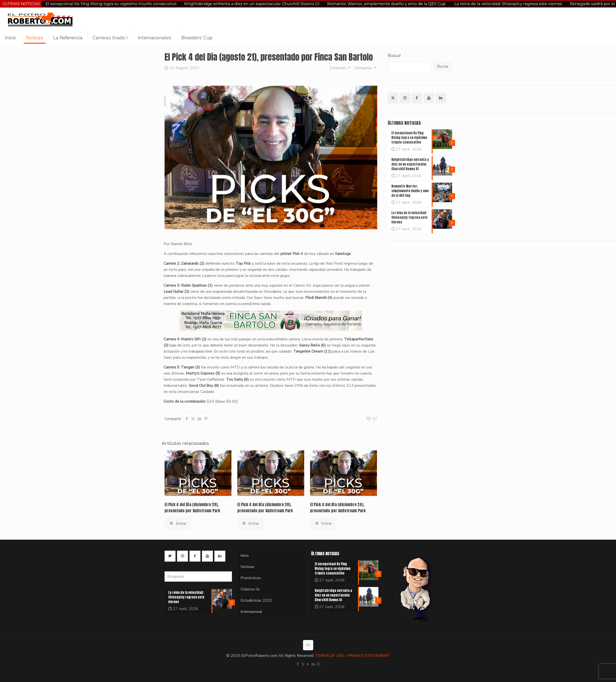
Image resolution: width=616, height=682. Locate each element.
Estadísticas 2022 (256, 600)
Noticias (247, 567)
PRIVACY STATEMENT (369, 656)
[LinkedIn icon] (313, 664)
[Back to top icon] (308, 645)
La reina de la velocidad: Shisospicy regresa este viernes (508, 4)
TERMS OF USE (330, 656)
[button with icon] (393, 98)
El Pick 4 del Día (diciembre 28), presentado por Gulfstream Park (265, 508)
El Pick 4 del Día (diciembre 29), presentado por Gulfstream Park (192, 508)
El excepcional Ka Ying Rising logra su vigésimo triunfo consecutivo (111, 4)
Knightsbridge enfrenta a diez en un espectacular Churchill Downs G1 (252, 4)
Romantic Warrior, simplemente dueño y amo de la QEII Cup (387, 4)
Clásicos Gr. (250, 589)
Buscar (394, 55)
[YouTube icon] (308, 664)
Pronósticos (251, 578)
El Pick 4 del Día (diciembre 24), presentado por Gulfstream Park (338, 508)
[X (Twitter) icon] (303, 664)
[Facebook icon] (298, 664)
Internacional (251, 612)
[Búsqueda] (198, 577)
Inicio (245, 556)
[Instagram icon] (318, 664)
